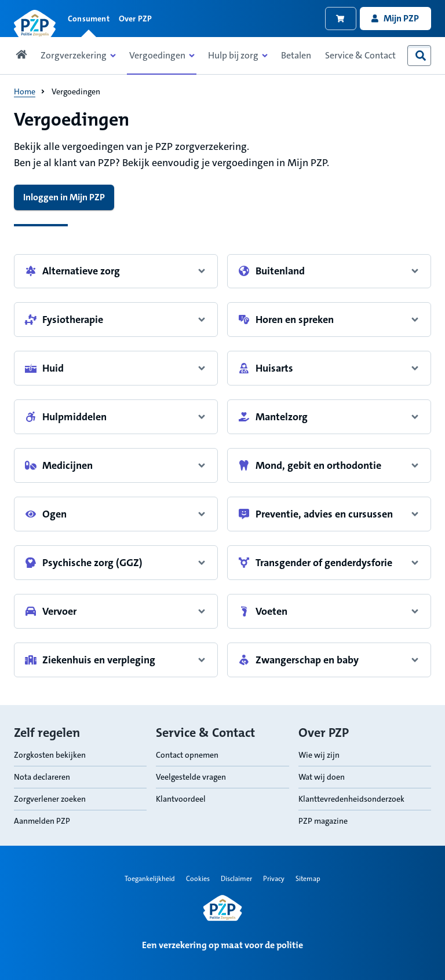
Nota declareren (42, 777)
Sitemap (308, 879)
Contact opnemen (187, 755)
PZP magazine (323, 821)
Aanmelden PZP (42, 821)
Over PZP (136, 19)
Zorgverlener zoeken (50, 799)
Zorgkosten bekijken (50, 755)
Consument (89, 19)
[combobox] (421, 56)
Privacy (274, 879)
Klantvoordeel (181, 799)
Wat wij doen (322, 777)
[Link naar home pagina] (35, 24)
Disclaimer (236, 879)
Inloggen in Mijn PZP (64, 197)
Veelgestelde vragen (191, 777)
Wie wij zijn (319, 755)
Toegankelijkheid (150, 879)
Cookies (198, 879)
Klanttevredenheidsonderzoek (351, 799)
